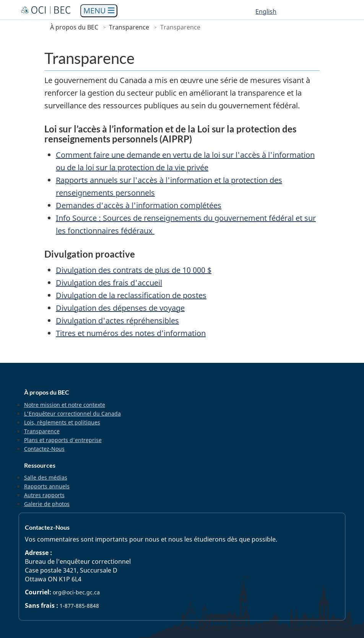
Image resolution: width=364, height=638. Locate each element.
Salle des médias (46, 477)
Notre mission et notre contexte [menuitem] (65, 405)
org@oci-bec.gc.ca (76, 592)
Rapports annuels (47, 486)
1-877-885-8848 (79, 606)
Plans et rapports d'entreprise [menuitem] (63, 440)
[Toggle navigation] (99, 11)
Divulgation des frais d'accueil (109, 283)
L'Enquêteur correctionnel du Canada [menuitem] (72, 414)
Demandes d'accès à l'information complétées (139, 205)
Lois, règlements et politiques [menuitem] (62, 422)
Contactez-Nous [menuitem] (44, 449)
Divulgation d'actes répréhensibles (117, 321)
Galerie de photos (47, 504)
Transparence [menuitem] (42, 431)
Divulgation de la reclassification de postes (131, 295)
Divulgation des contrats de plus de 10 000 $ (134, 270)
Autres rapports (44, 495)
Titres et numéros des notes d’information (131, 333)
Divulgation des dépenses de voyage (120, 308)
